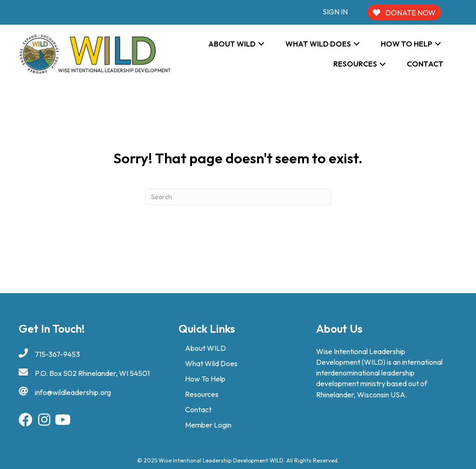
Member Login (208, 425)
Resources (202, 394)
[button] (261, 44)
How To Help (205, 379)
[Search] (238, 197)
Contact (198, 409)
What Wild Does (211, 363)
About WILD (205, 348)
